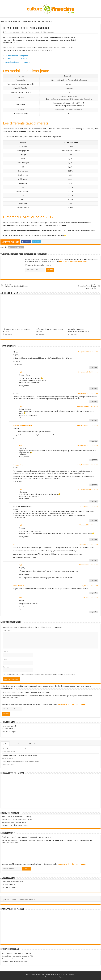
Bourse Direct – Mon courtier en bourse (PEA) (17, 820)
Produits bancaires (16, 247)
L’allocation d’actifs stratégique (18, 285)
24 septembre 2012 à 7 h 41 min (88, 352)
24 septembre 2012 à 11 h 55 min (88, 394)
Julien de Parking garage (22, 426)
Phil (6, 32)
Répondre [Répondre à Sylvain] (94, 368)
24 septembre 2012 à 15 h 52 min (88, 425)
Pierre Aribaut (18, 586)
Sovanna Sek (18, 465)
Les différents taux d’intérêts (17, 59)
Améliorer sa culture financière (12, 882)
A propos (41, 977)
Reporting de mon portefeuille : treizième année (20, 749)
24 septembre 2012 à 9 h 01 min (88, 372)
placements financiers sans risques (73, 261)
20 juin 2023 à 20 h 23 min (90, 586)
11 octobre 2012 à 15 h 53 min (89, 565)
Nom (5, 652)
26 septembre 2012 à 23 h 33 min (88, 465)
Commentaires (23, 744)
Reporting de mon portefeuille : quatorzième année (21, 762)
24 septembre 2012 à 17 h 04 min (88, 446)
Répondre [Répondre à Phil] (94, 389)
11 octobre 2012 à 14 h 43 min (89, 545)
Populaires (5, 744)
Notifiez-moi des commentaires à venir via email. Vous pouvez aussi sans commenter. (39, 674)
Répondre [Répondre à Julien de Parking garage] (94, 441)
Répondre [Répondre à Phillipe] (94, 560)
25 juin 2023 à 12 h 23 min (90, 597)
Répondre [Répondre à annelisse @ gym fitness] (94, 521)
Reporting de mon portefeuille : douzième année (20, 755)
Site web (6, 667)
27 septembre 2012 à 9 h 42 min (88, 489)
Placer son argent (15, 21)
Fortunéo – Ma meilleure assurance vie (15, 825)
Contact (48, 977)
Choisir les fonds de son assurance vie (83, 286)
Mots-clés (33, 744)
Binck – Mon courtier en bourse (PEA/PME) (16, 817)
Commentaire (8, 630)
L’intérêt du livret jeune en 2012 (17, 62)
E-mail (6, 659)
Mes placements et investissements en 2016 (78, 330)
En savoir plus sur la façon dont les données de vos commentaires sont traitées (64, 686)
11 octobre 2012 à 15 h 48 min (89, 525)
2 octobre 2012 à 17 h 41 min (89, 506)
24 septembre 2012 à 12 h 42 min (88, 406)
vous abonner (59, 674)
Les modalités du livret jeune (16, 56)
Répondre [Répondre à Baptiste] (94, 402)
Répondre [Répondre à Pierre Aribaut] (94, 593)
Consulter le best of (8, 729)
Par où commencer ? (9, 726)
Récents (13, 744)
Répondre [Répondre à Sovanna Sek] (94, 485)
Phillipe (16, 545)
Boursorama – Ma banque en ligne (14, 822)
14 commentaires (49, 32)
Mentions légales (58, 977)
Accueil (4, 21)
